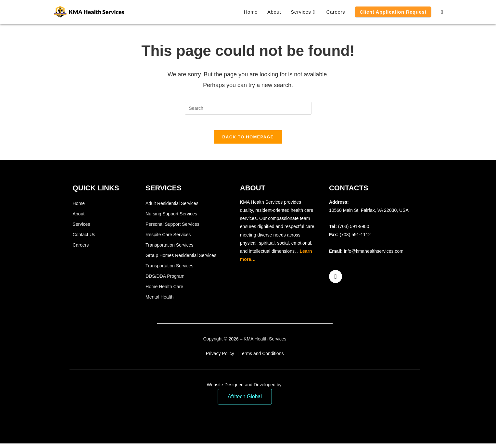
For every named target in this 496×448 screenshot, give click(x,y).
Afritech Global (245, 401)
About (79, 218)
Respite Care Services (168, 239)
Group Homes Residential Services (181, 260)
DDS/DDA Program (165, 280)
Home (79, 208)
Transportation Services (169, 249)
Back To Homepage (248, 141)
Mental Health (159, 301)
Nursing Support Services (171, 218)
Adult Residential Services (172, 208)
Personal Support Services (172, 228)
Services (82, 228)
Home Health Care (164, 291)
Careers (81, 249)
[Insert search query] (248, 108)
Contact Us (84, 239)
